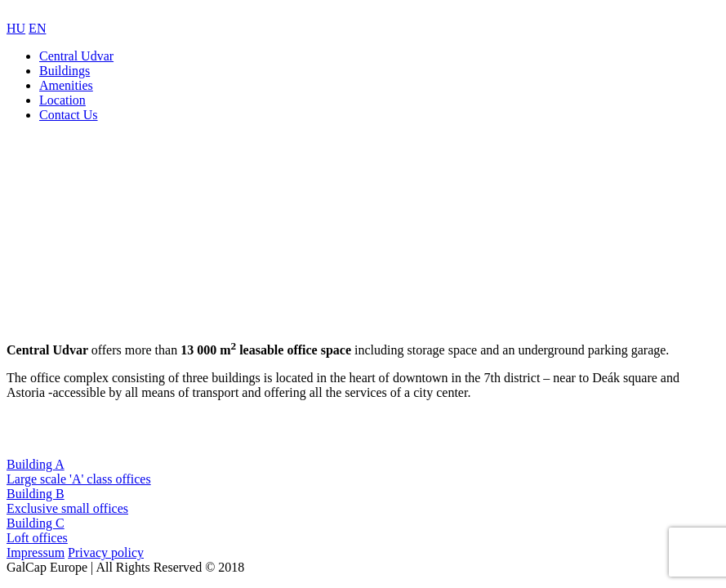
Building (363, 472)
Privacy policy (106, 552)
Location (62, 100)
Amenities (66, 85)
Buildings (65, 71)
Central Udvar (76, 56)
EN (37, 28)
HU (16, 28)
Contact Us (69, 115)
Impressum (36, 552)
